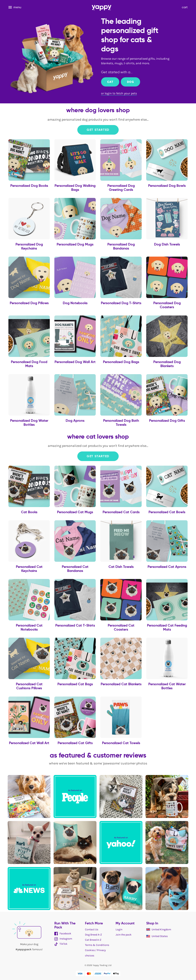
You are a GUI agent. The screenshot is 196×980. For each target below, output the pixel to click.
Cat (110, 82)
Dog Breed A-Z (93, 935)
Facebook (63, 933)
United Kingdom (159, 929)
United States (157, 936)
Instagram (63, 939)
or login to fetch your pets (119, 93)
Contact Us (92, 929)
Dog (130, 82)
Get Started (98, 130)
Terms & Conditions (97, 945)
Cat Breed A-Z (93, 940)
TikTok (61, 944)
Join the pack (124, 935)
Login (119, 929)
